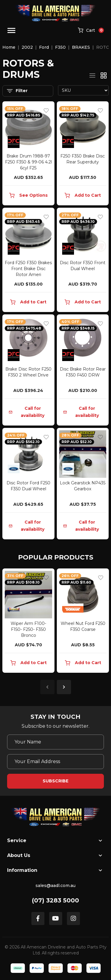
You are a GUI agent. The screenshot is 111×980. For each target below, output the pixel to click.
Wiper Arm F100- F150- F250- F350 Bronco (28, 629)
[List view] (92, 75)
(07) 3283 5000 (55, 900)
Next (64, 687)
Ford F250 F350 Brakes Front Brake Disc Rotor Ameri (28, 269)
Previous (47, 687)
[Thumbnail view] (104, 75)
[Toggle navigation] (11, 30)
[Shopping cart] (91, 31)
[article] (28, 622)
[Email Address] (55, 762)
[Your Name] (55, 742)
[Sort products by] (83, 90)
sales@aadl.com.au (55, 886)
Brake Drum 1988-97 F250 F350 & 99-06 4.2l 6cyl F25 (28, 162)
